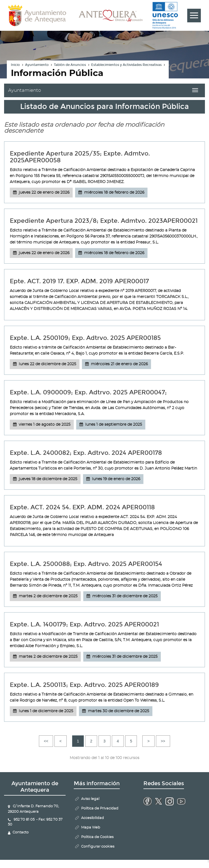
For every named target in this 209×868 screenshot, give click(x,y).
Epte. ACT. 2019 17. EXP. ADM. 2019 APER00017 (79, 281)
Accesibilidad (93, 818)
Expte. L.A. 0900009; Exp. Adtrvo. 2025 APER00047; (88, 392)
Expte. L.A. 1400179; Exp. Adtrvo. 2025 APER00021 (84, 624)
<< (46, 741)
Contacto (21, 832)
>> (163, 741)
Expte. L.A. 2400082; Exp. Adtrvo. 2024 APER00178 (86, 453)
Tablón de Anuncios (70, 65)
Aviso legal (90, 799)
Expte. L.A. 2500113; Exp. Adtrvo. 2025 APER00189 (84, 685)
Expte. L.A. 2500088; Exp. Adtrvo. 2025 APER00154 (86, 564)
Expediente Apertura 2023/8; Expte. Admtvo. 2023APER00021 (104, 221)
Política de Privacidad (100, 808)
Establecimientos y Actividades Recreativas (126, 65)
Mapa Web (91, 828)
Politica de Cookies (97, 837)
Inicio (15, 65)
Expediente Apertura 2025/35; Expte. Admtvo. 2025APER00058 (80, 157)
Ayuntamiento (37, 65)
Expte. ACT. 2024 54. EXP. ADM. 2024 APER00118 (82, 507)
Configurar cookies (98, 847)
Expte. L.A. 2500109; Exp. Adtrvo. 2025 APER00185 (85, 338)
